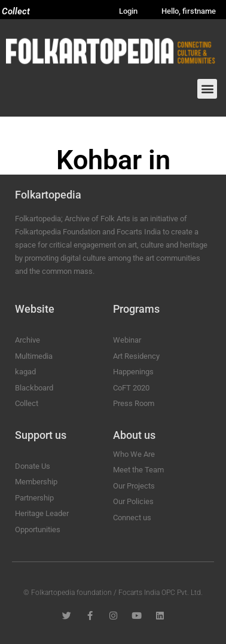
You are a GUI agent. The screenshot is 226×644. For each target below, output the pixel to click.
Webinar (127, 340)
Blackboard (34, 388)
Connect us (132, 518)
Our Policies (133, 501)
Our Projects (134, 486)
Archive (28, 340)
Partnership (34, 498)
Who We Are (134, 454)
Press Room (134, 403)
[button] (207, 89)
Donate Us (33, 466)
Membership (36, 482)
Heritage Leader (42, 513)
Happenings (133, 372)
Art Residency (136, 356)
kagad (25, 372)
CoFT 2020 (131, 388)
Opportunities (38, 529)
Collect (16, 11)
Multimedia (34, 356)
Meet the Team (138, 470)
